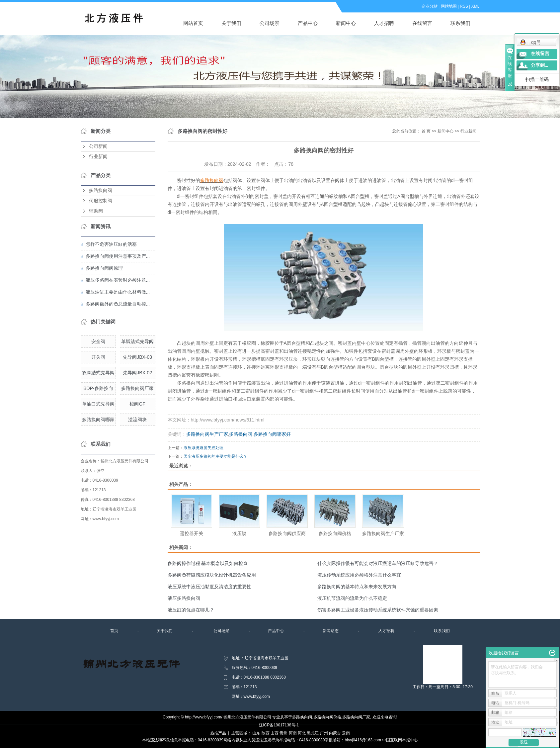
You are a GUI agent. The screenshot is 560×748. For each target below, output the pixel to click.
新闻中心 (346, 23)
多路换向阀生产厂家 (207, 434)
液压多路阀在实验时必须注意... (118, 280)
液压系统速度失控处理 (203, 448)
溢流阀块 (137, 420)
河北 (302, 733)
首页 (114, 631)
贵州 (283, 733)
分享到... (540, 65)
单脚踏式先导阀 (137, 341)
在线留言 (422, 23)
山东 (256, 733)
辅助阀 (96, 211)
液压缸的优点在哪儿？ (191, 610)
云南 (346, 733)
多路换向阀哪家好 (272, 434)
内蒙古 (335, 733)
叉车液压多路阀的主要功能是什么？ (215, 456)
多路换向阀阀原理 (104, 268)
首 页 (426, 131)
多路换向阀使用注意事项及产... (118, 256)
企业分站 (430, 6)
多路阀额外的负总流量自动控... (118, 304)
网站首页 (193, 23)
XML (476, 6)
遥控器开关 (192, 533)
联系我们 (460, 23)
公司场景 (270, 23)
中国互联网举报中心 (400, 740)
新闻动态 (331, 631)
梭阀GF (137, 404)
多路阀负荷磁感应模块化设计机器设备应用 (212, 575)
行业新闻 (98, 157)
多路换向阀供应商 (287, 533)
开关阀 (98, 357)
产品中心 (308, 23)
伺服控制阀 (101, 201)
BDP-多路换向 (98, 388)
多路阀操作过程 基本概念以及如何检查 (208, 563)
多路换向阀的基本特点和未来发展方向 (357, 587)
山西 (275, 733)
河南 (293, 733)
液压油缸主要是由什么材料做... (118, 292)
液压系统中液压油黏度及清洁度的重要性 (209, 587)
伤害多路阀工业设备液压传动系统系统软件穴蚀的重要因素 (378, 610)
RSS (464, 6)
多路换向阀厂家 (137, 388)
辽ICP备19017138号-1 (279, 725)
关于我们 (231, 23)
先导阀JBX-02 (137, 373)
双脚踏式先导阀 (98, 373)
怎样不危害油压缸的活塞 (111, 244)
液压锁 (239, 533)
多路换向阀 (101, 190)
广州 (324, 733)
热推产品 (218, 733)
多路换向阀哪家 (98, 420)
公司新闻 (98, 146)
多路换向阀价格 (335, 533)
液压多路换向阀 (184, 598)
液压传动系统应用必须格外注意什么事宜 (359, 575)
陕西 (266, 733)
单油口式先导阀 (98, 404)
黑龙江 (313, 733)
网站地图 (449, 6)
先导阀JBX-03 (137, 357)
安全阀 (98, 341)
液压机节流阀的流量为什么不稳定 (352, 598)
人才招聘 (384, 23)
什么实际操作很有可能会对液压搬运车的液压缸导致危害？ (378, 563)
